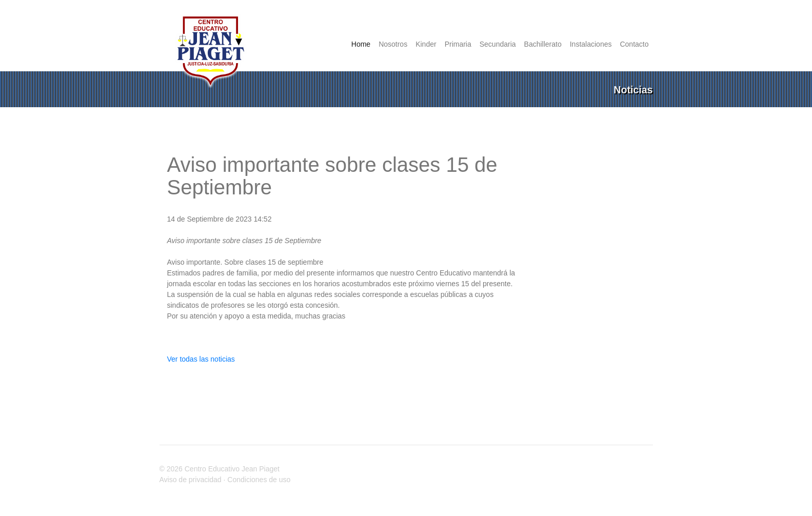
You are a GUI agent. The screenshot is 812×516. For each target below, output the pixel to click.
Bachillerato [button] (543, 44)
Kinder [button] (426, 44)
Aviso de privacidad (191, 480)
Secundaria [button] (498, 44)
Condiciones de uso (259, 480)
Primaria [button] (458, 44)
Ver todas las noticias (201, 359)
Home (363, 44)
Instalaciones (591, 44)
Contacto (634, 44)
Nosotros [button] (393, 44)
